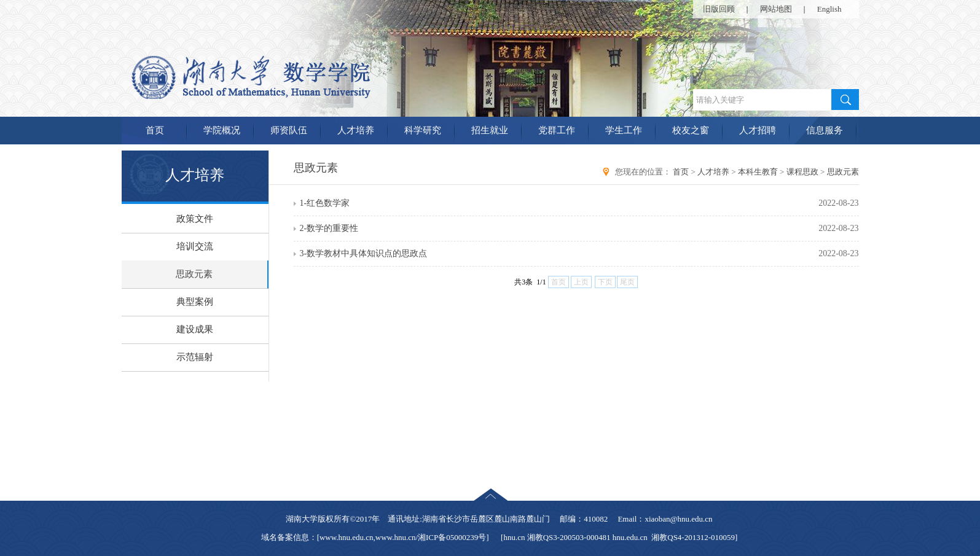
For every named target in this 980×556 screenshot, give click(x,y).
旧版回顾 (719, 9)
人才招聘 (758, 130)
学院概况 (222, 130)
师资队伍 (289, 130)
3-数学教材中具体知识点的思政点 (364, 253)
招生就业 (490, 130)
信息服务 (825, 130)
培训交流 (195, 246)
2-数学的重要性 (329, 228)
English (829, 9)
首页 (155, 130)
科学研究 (423, 130)
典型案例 (195, 302)
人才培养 (356, 130)
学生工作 (624, 130)
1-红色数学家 (325, 203)
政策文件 (195, 219)
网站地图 (776, 9)
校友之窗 (691, 130)
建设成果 (195, 329)
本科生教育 (758, 172)
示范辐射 (195, 357)
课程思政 (802, 172)
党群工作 (557, 130)
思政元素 (194, 274)
